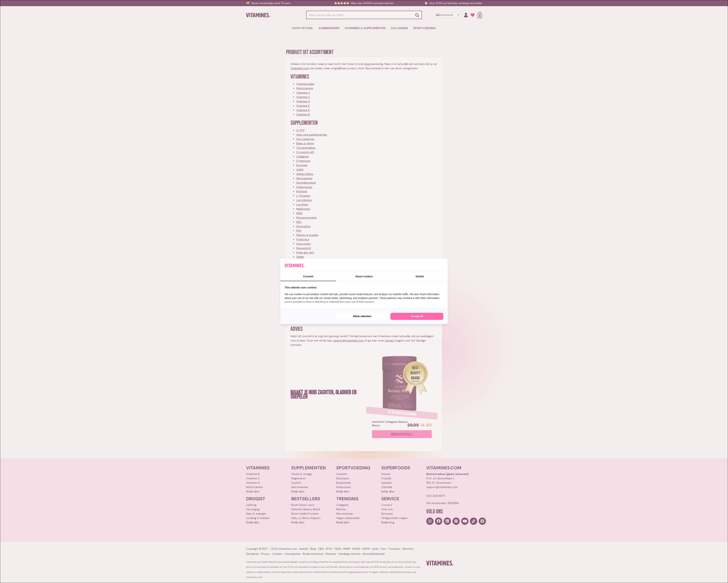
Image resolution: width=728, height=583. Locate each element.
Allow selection (362, 316)
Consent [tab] (308, 276)
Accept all (417, 316)
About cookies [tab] (364, 276)
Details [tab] (420, 276)
